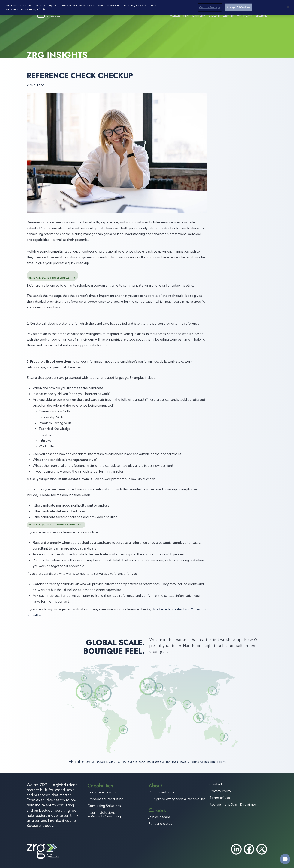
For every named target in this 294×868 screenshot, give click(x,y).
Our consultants (161, 792)
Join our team (159, 817)
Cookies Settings (210, 7)
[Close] (288, 7)
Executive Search (102, 792)
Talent (221, 762)
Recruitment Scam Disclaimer (233, 804)
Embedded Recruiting (105, 799)
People (214, 16)
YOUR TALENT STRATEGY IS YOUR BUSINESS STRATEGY (137, 762)
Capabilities (179, 16)
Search (261, 16)
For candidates (160, 824)
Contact (245, 16)
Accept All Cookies (238, 7)
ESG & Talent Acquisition (198, 762)
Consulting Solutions (104, 806)
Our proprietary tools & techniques (177, 799)
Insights (199, 16)
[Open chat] (285, 859)
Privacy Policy (220, 791)
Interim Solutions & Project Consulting (104, 814)
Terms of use (220, 798)
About (228, 16)
